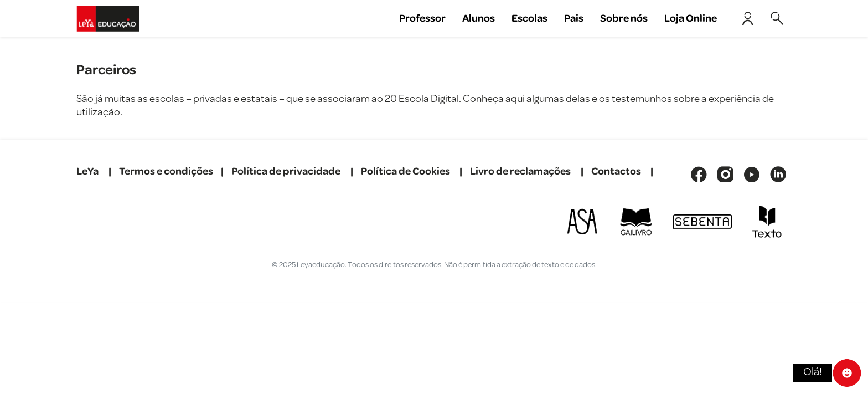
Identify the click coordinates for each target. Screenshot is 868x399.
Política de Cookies (405, 172)
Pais (574, 19)
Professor (422, 19)
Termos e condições (166, 172)
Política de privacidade (286, 172)
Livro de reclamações (520, 172)
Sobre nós (624, 19)
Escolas (529, 19)
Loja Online (691, 19)
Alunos (479, 19)
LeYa (87, 172)
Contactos (616, 172)
